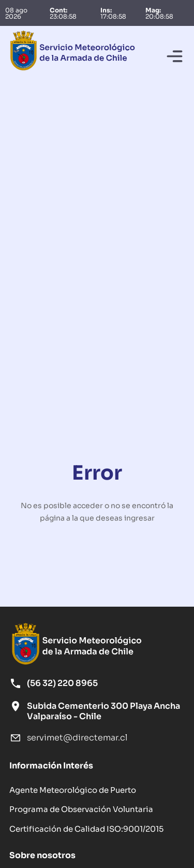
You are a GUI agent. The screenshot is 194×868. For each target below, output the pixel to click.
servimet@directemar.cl (77, 737)
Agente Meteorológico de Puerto (73, 789)
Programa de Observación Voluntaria (81, 808)
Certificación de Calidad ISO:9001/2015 (86, 828)
